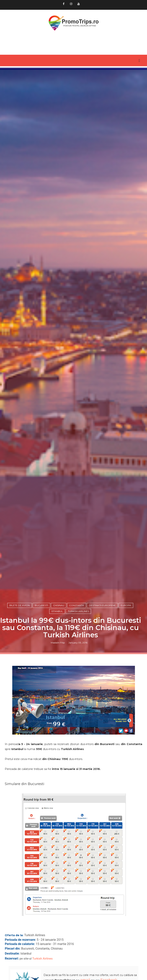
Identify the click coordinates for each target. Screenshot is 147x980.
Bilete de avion (20, 605)
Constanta (77, 605)
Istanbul (57, 611)
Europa (126, 605)
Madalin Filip (58, 643)
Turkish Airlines (78, 611)
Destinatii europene (102, 605)
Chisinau (59, 605)
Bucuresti (41, 605)
